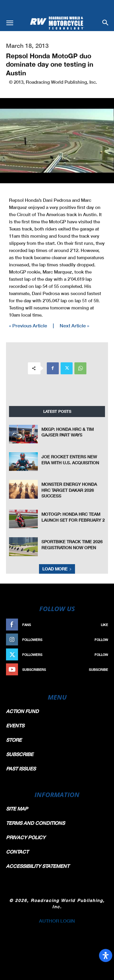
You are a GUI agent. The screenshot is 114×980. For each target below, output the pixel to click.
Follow (101, 640)
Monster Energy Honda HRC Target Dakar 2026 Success (69, 490)
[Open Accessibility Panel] (106, 955)
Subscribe (98, 670)
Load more (57, 569)
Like (104, 625)
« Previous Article (28, 325)
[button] (10, 23)
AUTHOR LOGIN (57, 921)
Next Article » (74, 325)
